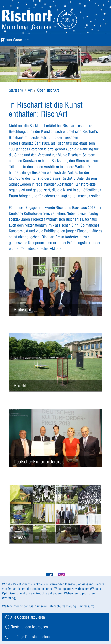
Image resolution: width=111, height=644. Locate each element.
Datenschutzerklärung (62, 606)
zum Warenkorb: (19, 40)
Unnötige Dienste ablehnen (28, 637)
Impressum (86, 606)
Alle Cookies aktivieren (25, 617)
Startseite (16, 90)
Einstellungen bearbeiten (27, 627)
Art (30, 90)
